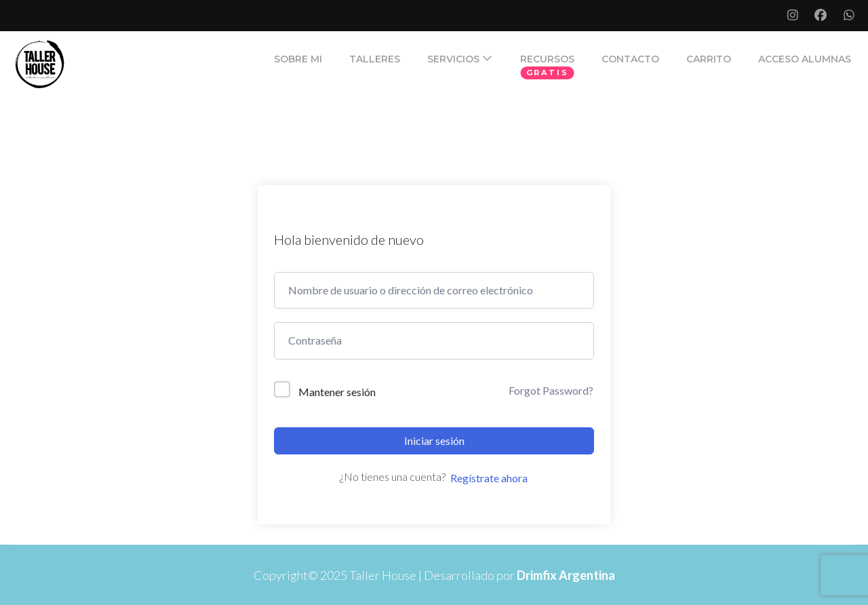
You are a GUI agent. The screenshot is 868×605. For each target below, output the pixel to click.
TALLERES (375, 59)
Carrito (709, 59)
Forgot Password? (551, 390)
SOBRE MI (298, 59)
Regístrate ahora (489, 478)
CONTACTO (630, 59)
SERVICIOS (453, 59)
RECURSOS (547, 59)
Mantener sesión (337, 392)
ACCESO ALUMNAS (805, 59)
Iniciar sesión (434, 441)
